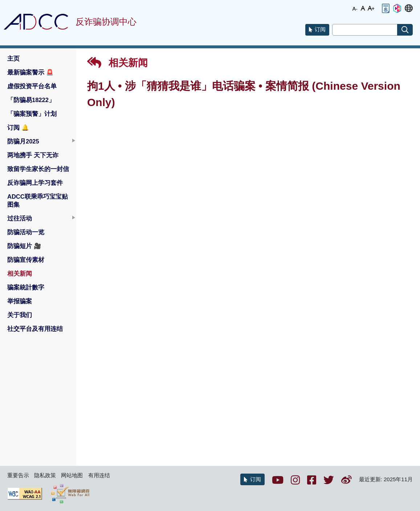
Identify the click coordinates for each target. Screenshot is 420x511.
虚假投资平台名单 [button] (32, 86)
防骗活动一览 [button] (26, 232)
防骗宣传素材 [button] (26, 260)
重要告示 (18, 475)
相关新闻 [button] (20, 273)
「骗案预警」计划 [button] (32, 114)
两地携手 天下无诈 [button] (33, 155)
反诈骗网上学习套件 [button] (35, 183)
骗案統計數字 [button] (26, 287)
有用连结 (99, 475)
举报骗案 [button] (20, 301)
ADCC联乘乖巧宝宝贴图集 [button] (38, 200)
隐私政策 (45, 475)
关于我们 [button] (20, 315)
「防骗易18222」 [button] (31, 100)
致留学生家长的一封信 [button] (38, 169)
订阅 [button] (18, 127)
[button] (386, 8)
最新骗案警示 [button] (30, 72)
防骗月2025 (23, 141)
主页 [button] (13, 58)
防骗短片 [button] (24, 246)
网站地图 (72, 475)
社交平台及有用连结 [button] (35, 329)
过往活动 (20, 218)
